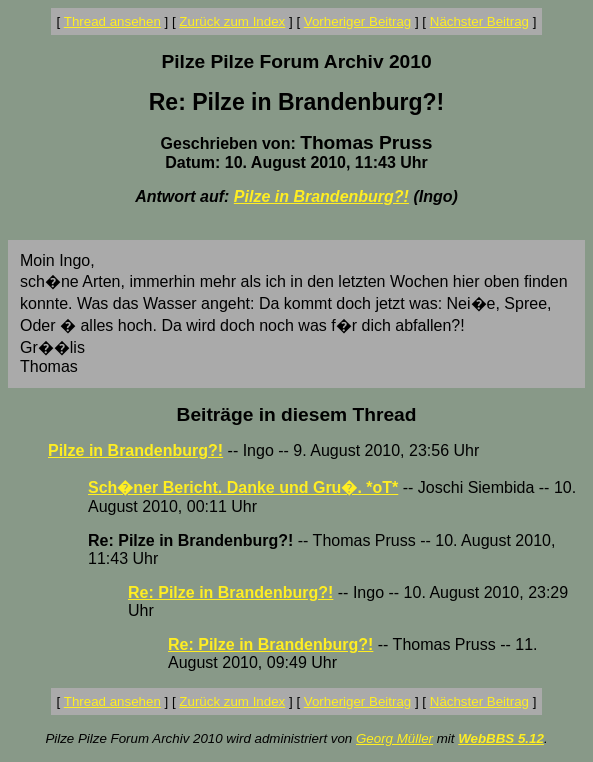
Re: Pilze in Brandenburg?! (230, 592)
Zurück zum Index (232, 21)
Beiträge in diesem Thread (297, 414)
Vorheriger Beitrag (357, 21)
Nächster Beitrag (479, 21)
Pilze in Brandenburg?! (321, 196)
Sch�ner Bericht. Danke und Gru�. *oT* (243, 487)
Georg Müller (394, 738)
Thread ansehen (112, 21)
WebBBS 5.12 (501, 738)
